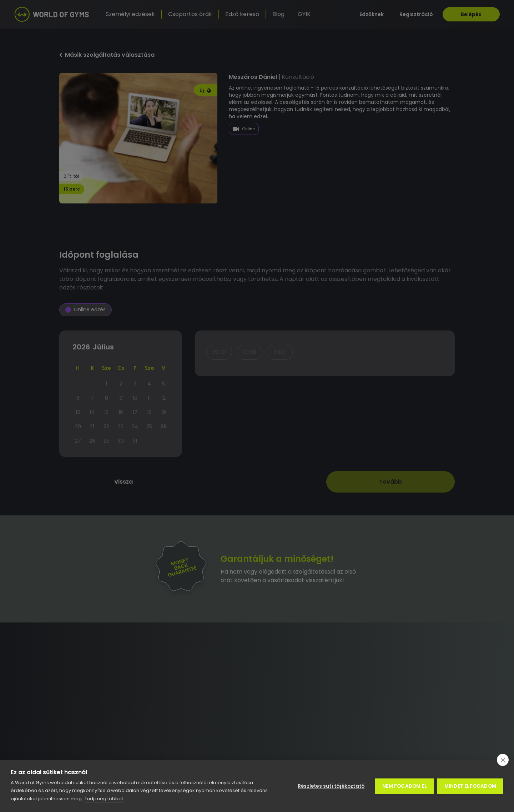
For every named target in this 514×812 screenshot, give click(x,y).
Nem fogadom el (404, 786)
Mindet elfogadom (470, 786)
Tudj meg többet (104, 799)
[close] (503, 760)
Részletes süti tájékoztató (331, 786)
